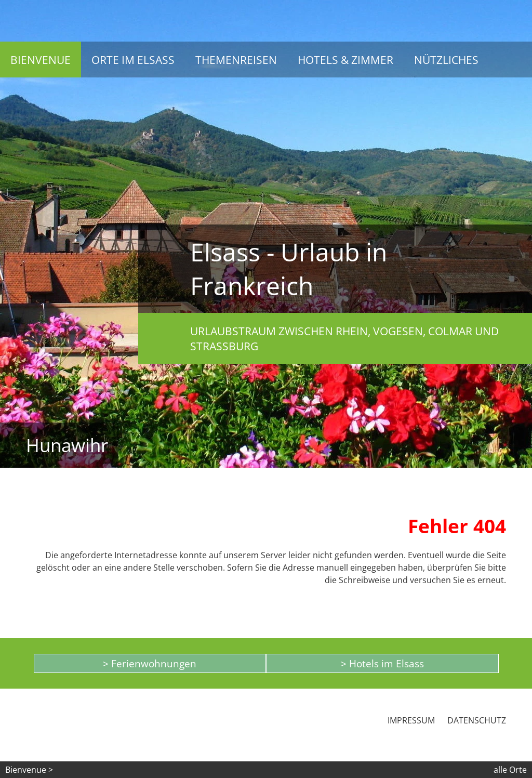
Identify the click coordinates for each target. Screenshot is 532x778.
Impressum (411, 720)
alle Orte (510, 770)
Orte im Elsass (133, 60)
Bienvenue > (29, 770)
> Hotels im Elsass (382, 663)
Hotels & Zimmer (345, 60)
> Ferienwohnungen (150, 663)
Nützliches (446, 60)
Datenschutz (477, 720)
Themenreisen (236, 60)
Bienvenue (41, 60)
